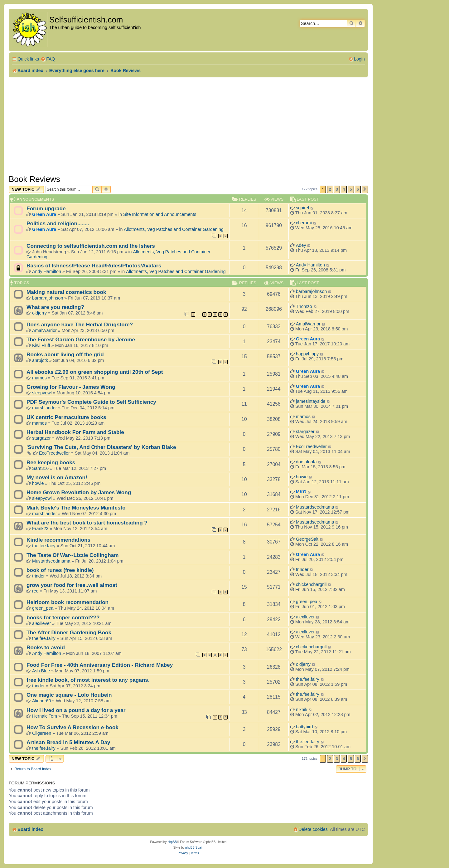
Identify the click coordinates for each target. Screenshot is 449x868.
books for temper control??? (63, 617)
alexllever (41, 623)
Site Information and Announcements (160, 214)
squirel (302, 208)
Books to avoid (46, 647)
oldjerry (39, 313)
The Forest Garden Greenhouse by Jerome (81, 339)
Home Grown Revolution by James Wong (79, 492)
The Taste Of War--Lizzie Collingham (72, 555)
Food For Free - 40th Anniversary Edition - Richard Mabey (100, 665)
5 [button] (351, 189)
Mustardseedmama (315, 507)
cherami (304, 223)
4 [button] (344, 189)
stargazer (41, 438)
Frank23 (40, 529)
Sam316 (40, 468)
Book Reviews (34, 179)
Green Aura (44, 214)
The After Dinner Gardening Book (69, 632)
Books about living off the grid (65, 354)
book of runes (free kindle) (60, 570)
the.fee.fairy (44, 546)
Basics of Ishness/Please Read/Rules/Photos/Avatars (94, 266)
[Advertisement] (188, 124)
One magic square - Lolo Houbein (69, 695)
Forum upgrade (46, 208)
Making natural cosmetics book (66, 292)
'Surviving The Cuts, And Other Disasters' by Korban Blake (101, 447)
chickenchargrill (311, 584)
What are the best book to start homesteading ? (87, 523)
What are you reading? (55, 307)
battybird (304, 727)
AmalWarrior (44, 330)
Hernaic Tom (45, 716)
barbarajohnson (48, 298)
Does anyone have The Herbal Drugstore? (80, 324)
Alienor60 (41, 701)
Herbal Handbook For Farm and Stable (75, 432)
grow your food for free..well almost (72, 585)
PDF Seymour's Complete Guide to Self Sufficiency (91, 402)
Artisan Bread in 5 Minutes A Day (68, 742)
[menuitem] (48, 59)
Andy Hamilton (47, 271)
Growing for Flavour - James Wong (71, 387)
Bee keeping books (51, 462)
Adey (301, 245)
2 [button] (330, 189)
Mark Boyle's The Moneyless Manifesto (76, 508)
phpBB (172, 842)
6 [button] (358, 189)
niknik (302, 710)
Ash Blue (41, 671)
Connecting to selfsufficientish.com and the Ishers (91, 246)
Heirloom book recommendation (68, 602)
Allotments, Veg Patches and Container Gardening (174, 229)
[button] (365, 189)
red (35, 591)
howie (38, 483)
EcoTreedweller (54, 453)
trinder (39, 576)
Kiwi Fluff (41, 345)
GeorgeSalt (307, 539)
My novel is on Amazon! (57, 477)
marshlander (44, 408)
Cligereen (42, 733)
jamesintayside (311, 401)
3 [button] (337, 189)
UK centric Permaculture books (66, 417)
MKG (301, 492)
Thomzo (304, 306)
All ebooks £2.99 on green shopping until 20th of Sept (95, 372)
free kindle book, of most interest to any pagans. (88, 680)
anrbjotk (40, 360)
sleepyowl (42, 393)
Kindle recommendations (58, 540)
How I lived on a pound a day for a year (76, 710)
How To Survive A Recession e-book (72, 727)
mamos (39, 378)
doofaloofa (306, 462)
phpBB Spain (194, 848)
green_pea (43, 608)
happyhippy (307, 354)
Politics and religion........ (58, 223)
